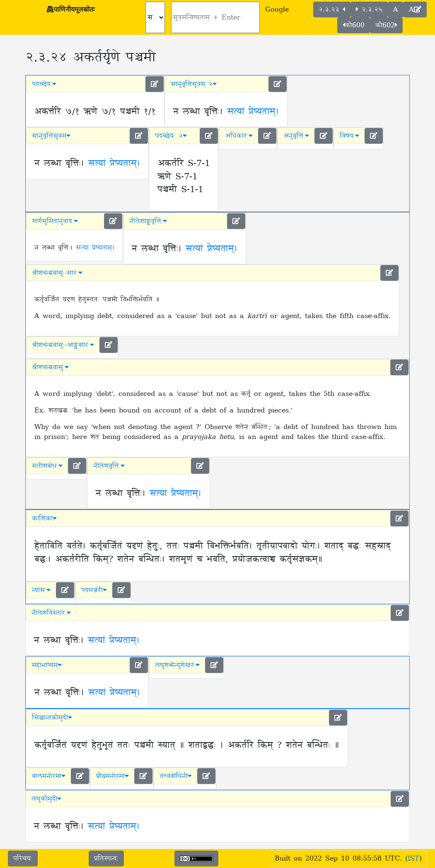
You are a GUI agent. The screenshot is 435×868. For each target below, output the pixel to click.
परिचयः (23, 858)
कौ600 (354, 25)
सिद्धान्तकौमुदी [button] (52, 718)
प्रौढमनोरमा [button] (112, 776)
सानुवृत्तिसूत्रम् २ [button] (194, 84)
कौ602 (386, 25)
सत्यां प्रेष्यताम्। (253, 112)
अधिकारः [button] (239, 136)
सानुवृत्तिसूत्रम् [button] (51, 136)
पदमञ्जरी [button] (94, 590)
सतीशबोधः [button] (47, 466)
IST (413, 858)
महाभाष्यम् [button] (47, 665)
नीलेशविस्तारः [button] (51, 613)
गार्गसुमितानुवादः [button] (55, 221)
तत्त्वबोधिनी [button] (176, 776)
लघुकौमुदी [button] (46, 799)
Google (277, 10)
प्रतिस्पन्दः (106, 858)
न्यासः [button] (41, 590)
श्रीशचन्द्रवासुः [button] (50, 367)
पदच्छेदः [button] (44, 84)
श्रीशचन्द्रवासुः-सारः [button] (57, 273)
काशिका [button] (44, 518)
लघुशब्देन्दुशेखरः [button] (177, 665)
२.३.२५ (369, 10)
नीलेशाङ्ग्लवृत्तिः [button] (148, 221)
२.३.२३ (332, 10)
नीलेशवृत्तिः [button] (109, 466)
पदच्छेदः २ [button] (171, 136)
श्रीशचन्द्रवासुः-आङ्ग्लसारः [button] (63, 345)
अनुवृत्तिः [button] (296, 136)
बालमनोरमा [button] (49, 776)
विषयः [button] (349, 136)
